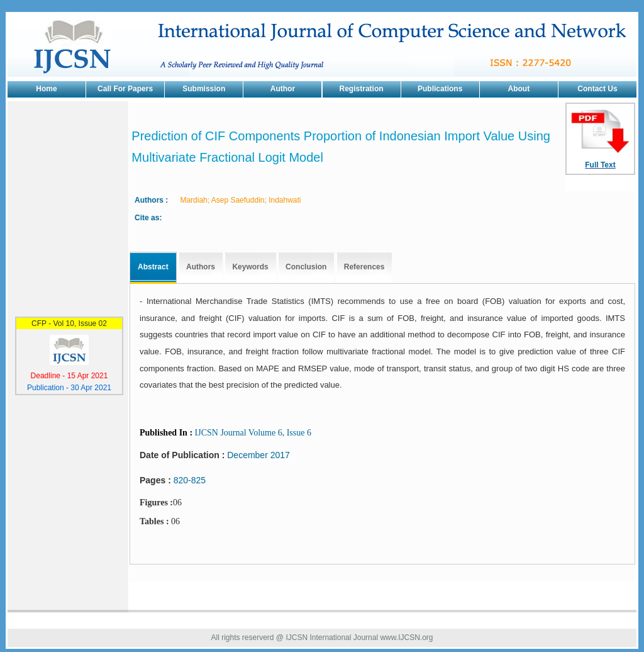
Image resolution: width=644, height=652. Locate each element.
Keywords (250, 267)
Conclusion (306, 267)
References (364, 267)
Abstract (153, 267)
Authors (201, 267)
